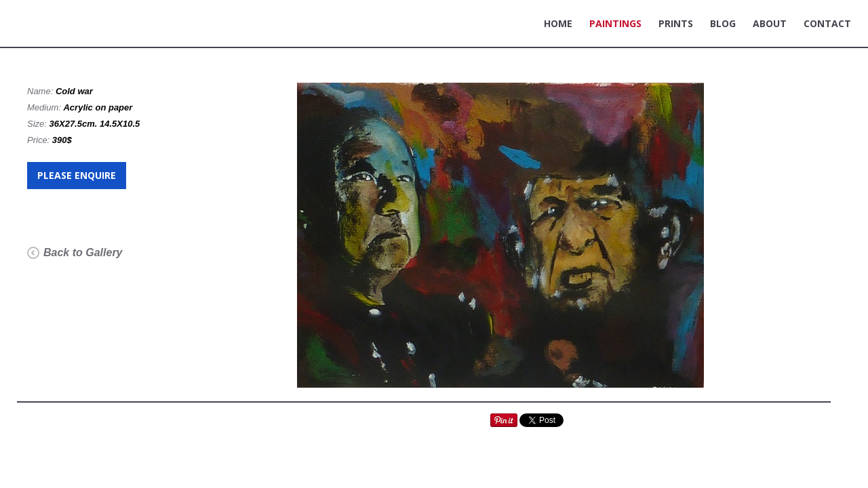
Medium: (45, 107)
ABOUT (770, 23)
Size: (38, 124)
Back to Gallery (83, 252)
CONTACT (827, 23)
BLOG (723, 23)
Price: (40, 140)
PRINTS (676, 23)
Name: (41, 91)
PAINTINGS (615, 23)
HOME (558, 23)
